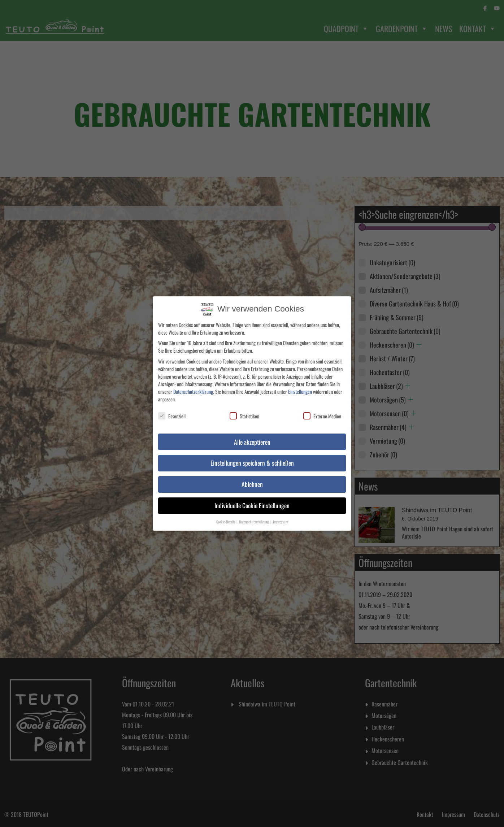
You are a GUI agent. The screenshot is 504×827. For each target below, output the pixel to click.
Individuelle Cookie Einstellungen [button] (252, 502)
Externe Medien (322, 412)
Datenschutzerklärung (193, 388)
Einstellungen (300, 388)
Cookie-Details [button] (226, 518)
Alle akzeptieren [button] (252, 438)
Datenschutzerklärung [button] (254, 518)
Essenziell (172, 412)
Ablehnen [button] (252, 480)
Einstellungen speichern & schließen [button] (252, 459)
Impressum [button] (281, 518)
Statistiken (244, 412)
